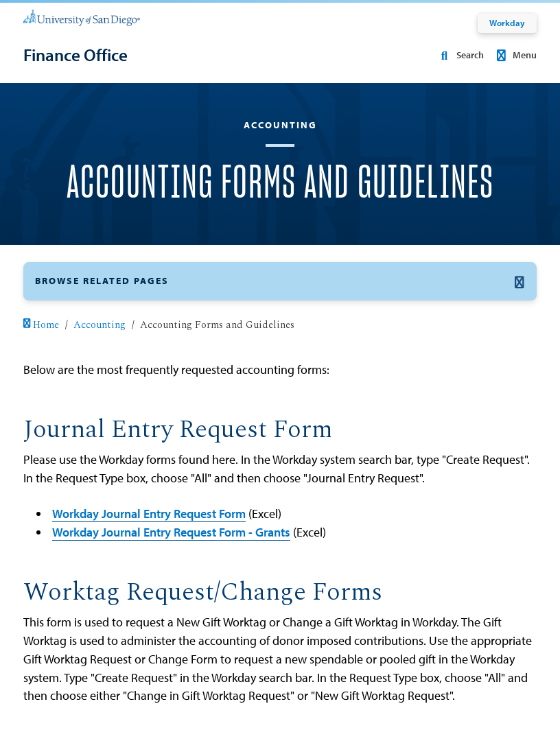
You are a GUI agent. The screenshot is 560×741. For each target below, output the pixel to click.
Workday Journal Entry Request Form (149, 514)
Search (460, 55)
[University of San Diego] (82, 17)
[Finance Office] (75, 55)
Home (41, 326)
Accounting (100, 326)
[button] (280, 281)
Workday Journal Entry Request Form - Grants (171, 532)
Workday (507, 23)
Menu (514, 55)
